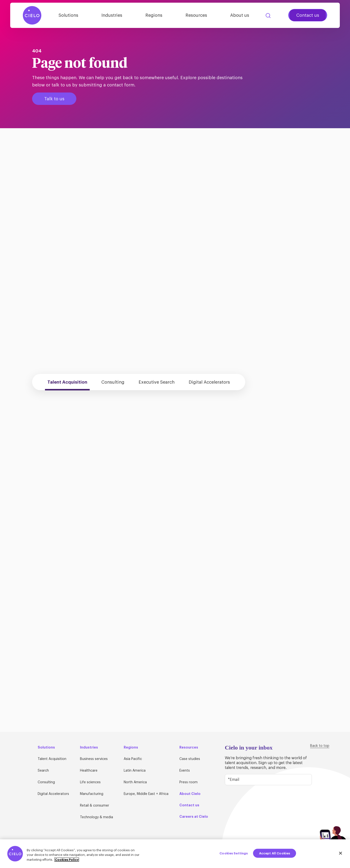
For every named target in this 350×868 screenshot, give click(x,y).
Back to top (320, 746)
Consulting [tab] (113, 382)
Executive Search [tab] (157, 382)
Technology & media (96, 817)
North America (135, 782)
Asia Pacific (133, 759)
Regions (154, 15)
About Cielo (190, 794)
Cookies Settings (234, 855)
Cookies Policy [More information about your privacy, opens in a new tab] (67, 861)
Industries (112, 15)
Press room (188, 782)
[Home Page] (32, 15)
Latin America (135, 771)
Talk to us (54, 99)
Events (185, 771)
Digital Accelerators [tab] (209, 382)
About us (240, 15)
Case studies (190, 759)
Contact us (308, 15)
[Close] (341, 855)
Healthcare (89, 771)
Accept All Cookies (275, 855)
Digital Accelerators (53, 794)
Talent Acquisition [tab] (67, 382)
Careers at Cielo (194, 817)
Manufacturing (92, 794)
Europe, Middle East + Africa (146, 794)
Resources (196, 15)
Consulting (46, 782)
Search (268, 16)
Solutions (68, 15)
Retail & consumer (95, 806)
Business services (94, 759)
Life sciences (90, 782)
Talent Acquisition (52, 759)
